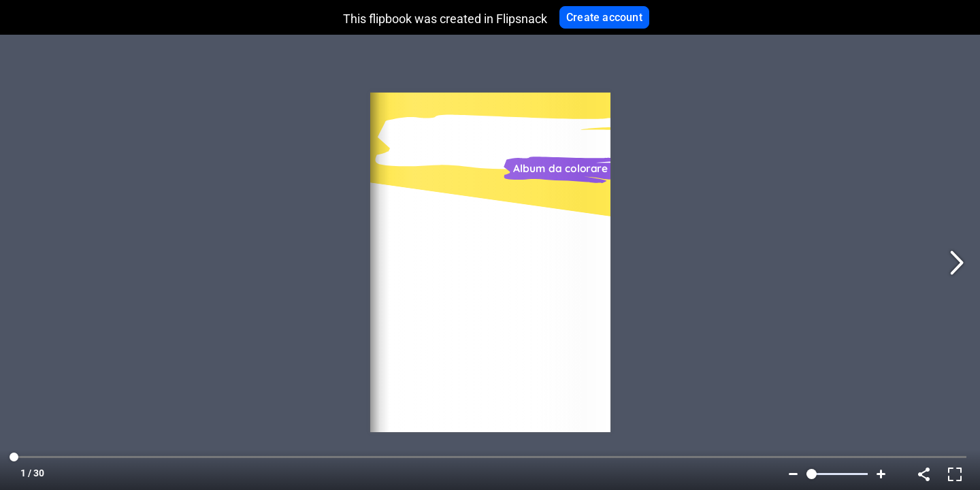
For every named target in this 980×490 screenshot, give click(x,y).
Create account (604, 17)
